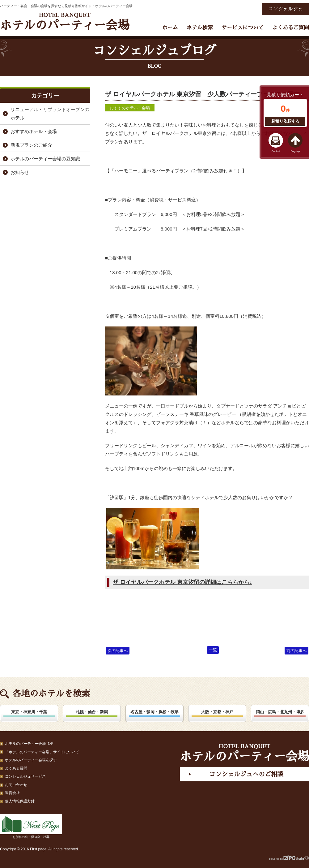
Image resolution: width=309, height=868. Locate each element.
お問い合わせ (16, 785)
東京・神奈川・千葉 (29, 712)
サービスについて (243, 28)
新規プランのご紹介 (31, 145)
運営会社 (12, 793)
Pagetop (295, 151)
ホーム (170, 28)
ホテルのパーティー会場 (65, 22)
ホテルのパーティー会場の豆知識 (45, 159)
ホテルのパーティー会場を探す (31, 760)
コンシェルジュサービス (25, 776)
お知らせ (20, 172)
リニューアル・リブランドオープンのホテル (50, 114)
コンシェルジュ (286, 9)
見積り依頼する (285, 121)
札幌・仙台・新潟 (92, 712)
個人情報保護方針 (20, 801)
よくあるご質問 (291, 28)
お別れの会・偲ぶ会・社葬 (31, 826)
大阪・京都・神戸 (217, 712)
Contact (276, 151)
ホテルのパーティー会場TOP (29, 744)
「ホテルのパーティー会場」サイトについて (42, 752)
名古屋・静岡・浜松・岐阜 (154, 712)
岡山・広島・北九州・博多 (280, 712)
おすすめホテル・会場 (130, 108)
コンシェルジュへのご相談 (246, 774)
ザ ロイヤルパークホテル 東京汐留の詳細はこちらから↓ (182, 582)
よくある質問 (16, 768)
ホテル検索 (200, 28)
